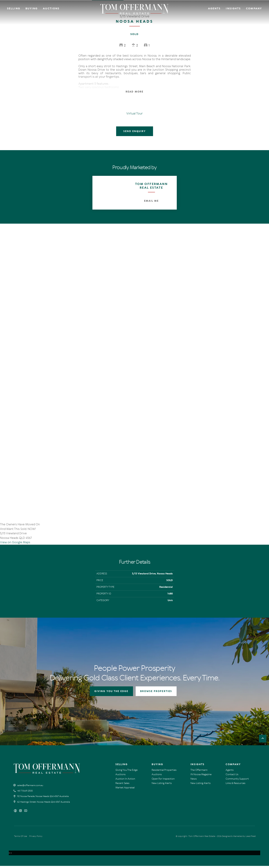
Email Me (151, 201)
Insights (233, 8)
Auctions (51, 8)
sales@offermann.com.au (30, 787)
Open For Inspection (163, 781)
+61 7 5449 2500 (25, 793)
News (194, 781)
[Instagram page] (21, 813)
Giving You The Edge (127, 772)
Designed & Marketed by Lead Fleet (239, 838)
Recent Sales (122, 785)
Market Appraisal (125, 790)
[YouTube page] (26, 813)
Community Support (237, 781)
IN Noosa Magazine (201, 776)
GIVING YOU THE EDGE (111, 693)
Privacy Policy (36, 838)
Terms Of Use (21, 838)
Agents (214, 8)
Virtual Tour (134, 113)
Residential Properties (164, 772)
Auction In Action (125, 781)
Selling (14, 8)
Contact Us (232, 776)
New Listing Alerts (162, 785)
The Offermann (199, 772)
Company (254, 8)
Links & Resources (235, 785)
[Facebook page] (16, 813)
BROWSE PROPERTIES (156, 693)
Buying (32, 8)
